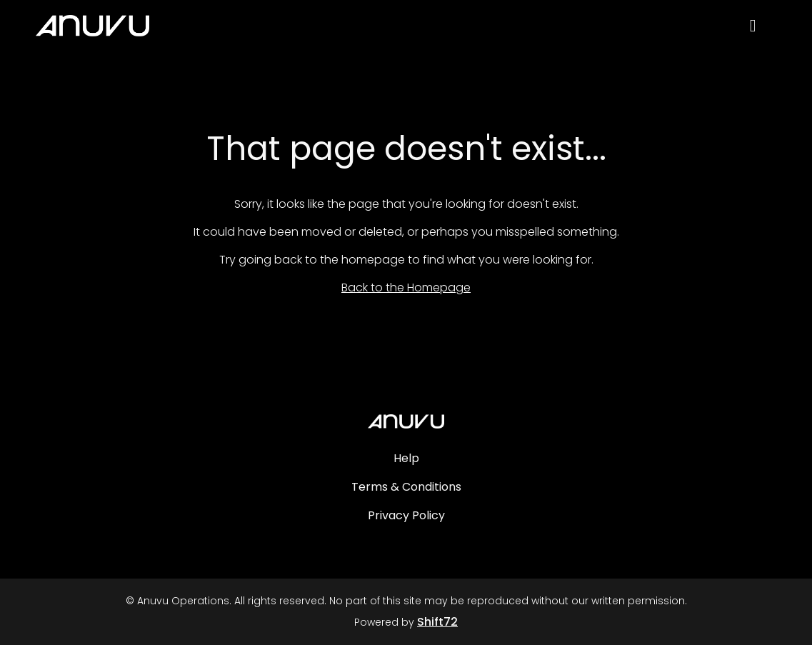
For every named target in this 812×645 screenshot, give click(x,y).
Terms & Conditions (406, 487)
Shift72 (437, 622)
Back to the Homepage (406, 287)
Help (406, 458)
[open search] (763, 30)
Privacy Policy (406, 515)
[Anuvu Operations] (406, 421)
